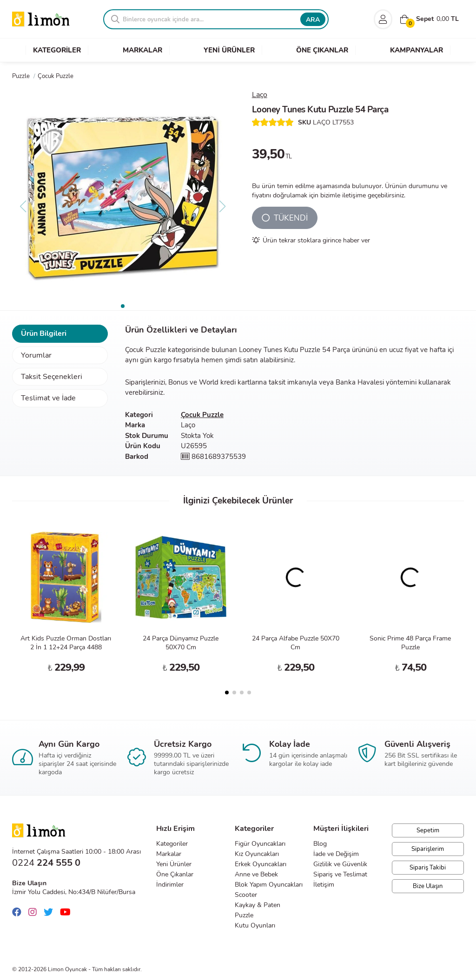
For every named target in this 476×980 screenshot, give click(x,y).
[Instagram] (35, 912)
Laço (260, 95)
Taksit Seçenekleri (52, 377)
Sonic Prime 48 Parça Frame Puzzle (410, 643)
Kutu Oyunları (255, 925)
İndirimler (170, 885)
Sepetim (428, 830)
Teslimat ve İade (48, 398)
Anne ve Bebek (256, 874)
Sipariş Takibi (428, 868)
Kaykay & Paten (258, 905)
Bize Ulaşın (428, 886)
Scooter (246, 895)
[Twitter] (51, 912)
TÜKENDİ (285, 218)
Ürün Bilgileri (44, 333)
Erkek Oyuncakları (261, 864)
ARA (313, 20)
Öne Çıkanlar (175, 874)
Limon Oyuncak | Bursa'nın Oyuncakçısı (41, 19)
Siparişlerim (428, 849)
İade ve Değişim (336, 854)
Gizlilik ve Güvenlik (340, 864)
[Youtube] (68, 912)
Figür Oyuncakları (260, 844)
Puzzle (244, 915)
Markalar (169, 854)
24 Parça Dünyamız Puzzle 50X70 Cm (181, 643)
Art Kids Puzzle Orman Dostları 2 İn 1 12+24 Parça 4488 (66, 643)
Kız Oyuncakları (257, 854)
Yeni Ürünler (174, 864)
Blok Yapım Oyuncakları (269, 885)
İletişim (324, 885)
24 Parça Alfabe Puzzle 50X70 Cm (296, 643)
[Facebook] (19, 912)
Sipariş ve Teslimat (340, 874)
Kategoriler (172, 844)
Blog (320, 844)
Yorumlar (36, 355)
